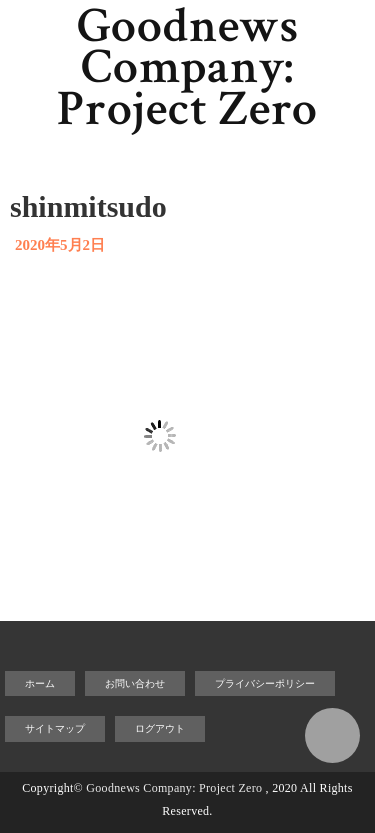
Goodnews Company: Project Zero (187, 68)
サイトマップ (55, 728)
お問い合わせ (135, 683)
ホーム (40, 683)
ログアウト (160, 728)
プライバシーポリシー (265, 683)
